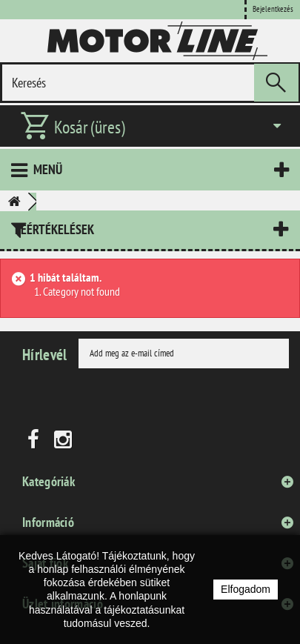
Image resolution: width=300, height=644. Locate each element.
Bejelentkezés (273, 9)
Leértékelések (54, 229)
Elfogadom (246, 589)
